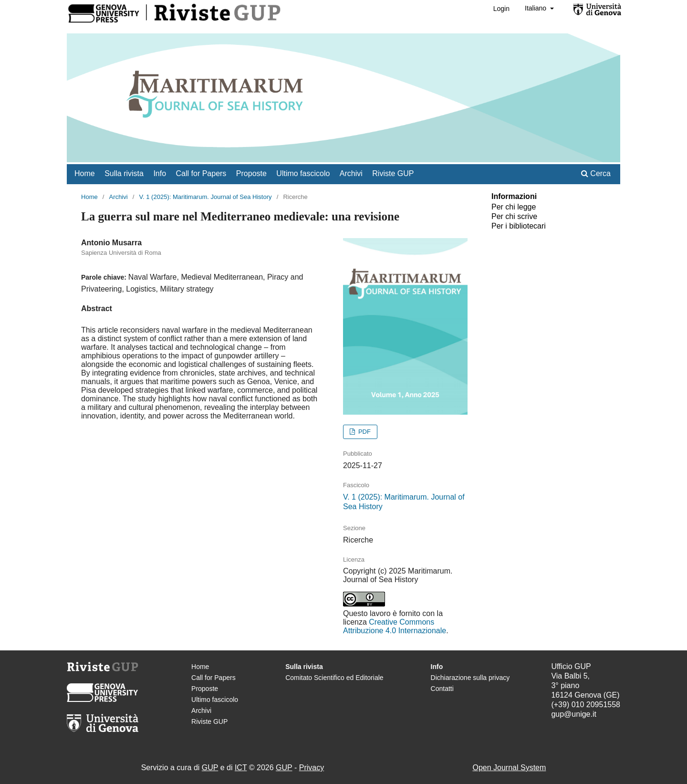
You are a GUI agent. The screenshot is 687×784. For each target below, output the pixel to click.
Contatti (442, 689)
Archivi (351, 173)
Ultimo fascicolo (303, 173)
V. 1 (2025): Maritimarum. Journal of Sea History (206, 197)
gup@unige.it (574, 714)
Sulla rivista (124, 173)
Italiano (536, 8)
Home (85, 173)
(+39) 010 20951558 (586, 705)
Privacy (312, 768)
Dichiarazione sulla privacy (470, 678)
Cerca (596, 173)
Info (160, 173)
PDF (364, 432)
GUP (210, 768)
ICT (241, 768)
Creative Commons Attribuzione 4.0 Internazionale (395, 626)
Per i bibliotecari (519, 226)
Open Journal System (509, 768)
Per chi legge (514, 207)
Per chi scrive (514, 216)
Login (501, 9)
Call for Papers (201, 173)
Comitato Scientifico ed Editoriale (334, 678)
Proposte (251, 173)
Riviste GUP (393, 173)
